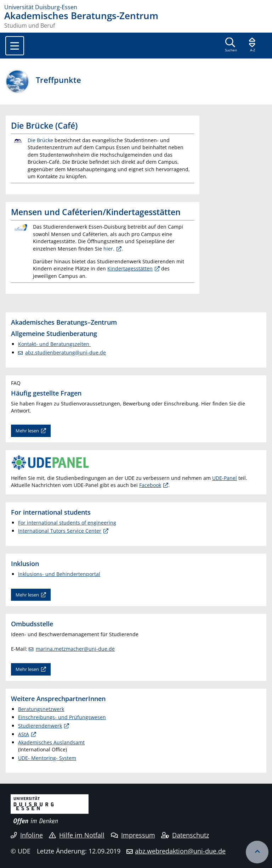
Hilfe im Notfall (77, 835)
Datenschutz (185, 835)
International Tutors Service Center (60, 531)
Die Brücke (40, 140)
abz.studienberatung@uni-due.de (66, 352)
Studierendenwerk (40, 726)
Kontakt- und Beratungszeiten (54, 344)
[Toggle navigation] (15, 46)
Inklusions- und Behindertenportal (59, 574)
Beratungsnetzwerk (41, 709)
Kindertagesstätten (130, 268)
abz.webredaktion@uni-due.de (180, 851)
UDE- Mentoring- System (47, 758)
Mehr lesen (27, 431)
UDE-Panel (225, 478)
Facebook (150, 485)
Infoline (27, 835)
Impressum (133, 835)
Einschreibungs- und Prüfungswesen (62, 717)
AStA (24, 734)
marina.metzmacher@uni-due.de (75, 649)
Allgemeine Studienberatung (54, 333)
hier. (109, 249)
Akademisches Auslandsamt (51, 742)
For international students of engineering (67, 523)
